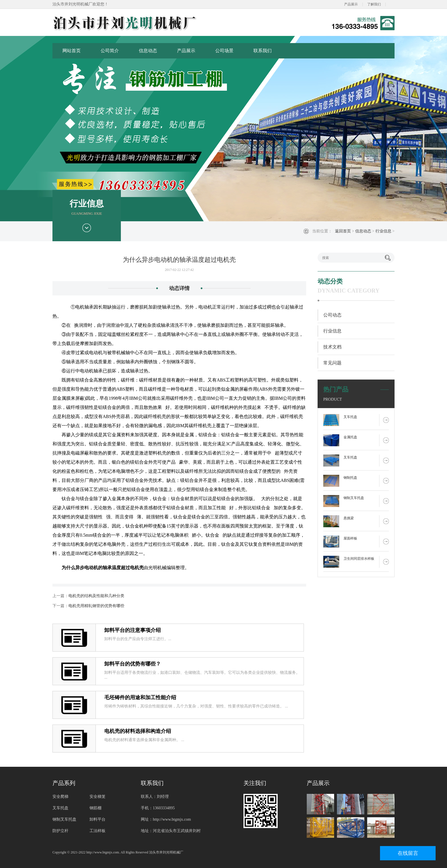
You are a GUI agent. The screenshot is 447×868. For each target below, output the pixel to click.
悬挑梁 (349, 518)
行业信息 (383, 231)
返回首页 (343, 231)
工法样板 (97, 831)
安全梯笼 (97, 797)
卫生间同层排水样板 (359, 559)
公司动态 (332, 315)
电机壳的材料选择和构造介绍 (138, 731)
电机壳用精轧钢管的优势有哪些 (96, 606)
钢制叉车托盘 (354, 498)
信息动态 (148, 51)
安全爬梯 (60, 797)
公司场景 (224, 51)
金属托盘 (350, 437)
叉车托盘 (350, 417)
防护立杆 (60, 831)
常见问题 (332, 363)
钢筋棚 (96, 808)
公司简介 (110, 51)
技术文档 (332, 347)
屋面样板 (350, 538)
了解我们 (374, 4)
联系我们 (263, 51)
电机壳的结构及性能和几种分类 (96, 596)
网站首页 (72, 51)
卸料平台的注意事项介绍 (133, 630)
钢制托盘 (350, 478)
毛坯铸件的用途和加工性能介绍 (140, 697)
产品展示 (351, 4)
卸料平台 (97, 819)
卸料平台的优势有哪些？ (133, 664)
